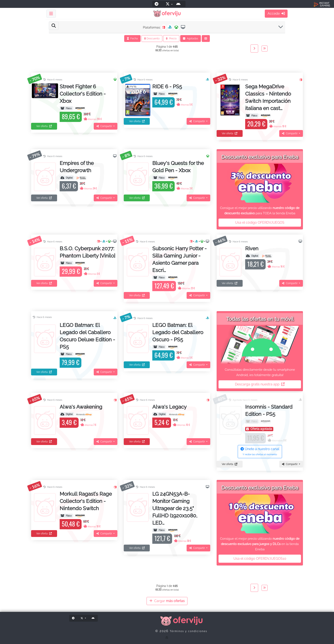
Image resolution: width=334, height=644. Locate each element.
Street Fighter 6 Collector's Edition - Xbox (83, 94)
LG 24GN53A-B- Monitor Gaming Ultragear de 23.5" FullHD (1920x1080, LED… (175, 508)
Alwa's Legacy (169, 407)
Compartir (105, 126)
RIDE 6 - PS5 (167, 87)
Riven (252, 248)
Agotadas (191, 39)
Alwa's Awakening (81, 407)
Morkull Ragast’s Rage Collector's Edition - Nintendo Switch (86, 501)
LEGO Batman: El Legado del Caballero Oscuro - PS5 (178, 332)
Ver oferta (44, 126)
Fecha (132, 39)
